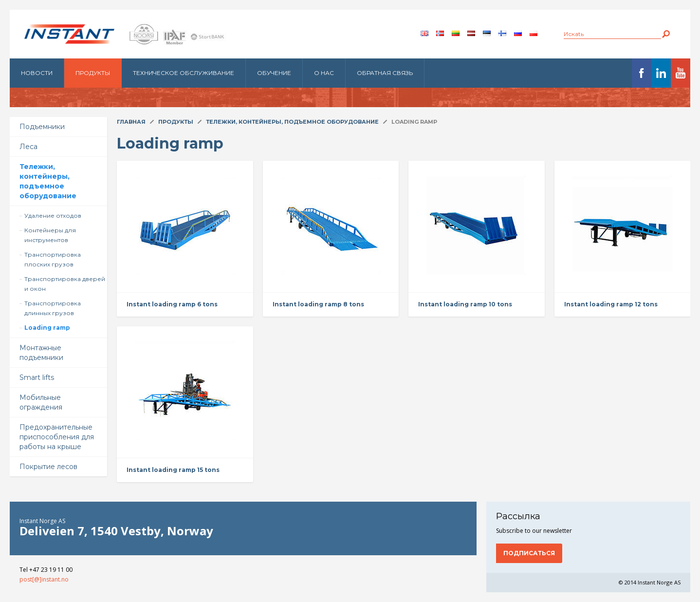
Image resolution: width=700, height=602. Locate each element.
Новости (37, 73)
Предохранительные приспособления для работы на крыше (57, 437)
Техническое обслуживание (184, 73)
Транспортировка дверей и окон (65, 284)
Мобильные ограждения (41, 402)
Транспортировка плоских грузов (53, 259)
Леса (28, 147)
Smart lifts (37, 377)
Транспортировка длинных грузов (53, 308)
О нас (324, 73)
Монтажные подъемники (41, 353)
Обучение (274, 73)
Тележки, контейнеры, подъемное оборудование (48, 181)
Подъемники (42, 127)
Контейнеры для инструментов (50, 235)
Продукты (93, 73)
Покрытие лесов (48, 467)
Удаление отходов (53, 216)
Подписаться (529, 553)
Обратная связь (385, 73)
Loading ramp (47, 328)
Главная (131, 122)
